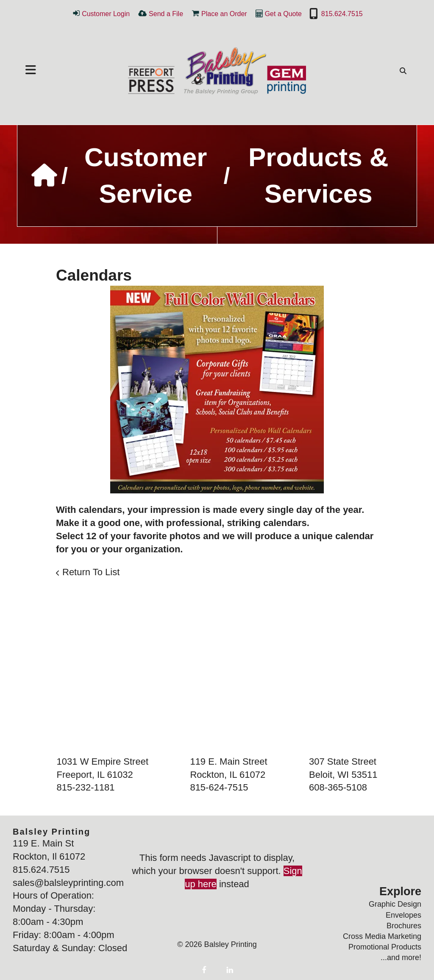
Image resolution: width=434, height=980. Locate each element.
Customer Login (106, 14)
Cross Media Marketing (382, 936)
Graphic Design (395, 904)
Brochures (404, 926)
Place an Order (224, 14)
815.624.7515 (342, 14)
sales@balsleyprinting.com (68, 883)
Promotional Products (385, 947)
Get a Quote (283, 14)
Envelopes (403, 915)
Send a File (166, 14)
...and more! (401, 958)
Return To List (91, 572)
